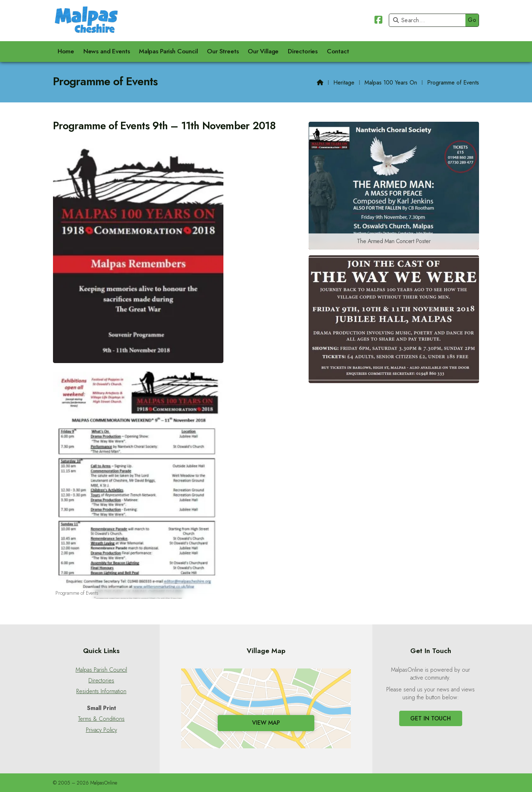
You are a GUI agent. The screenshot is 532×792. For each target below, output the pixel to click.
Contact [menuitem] (338, 51)
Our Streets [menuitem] (223, 51)
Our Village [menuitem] (263, 51)
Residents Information (101, 691)
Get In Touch (431, 718)
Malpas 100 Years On (391, 83)
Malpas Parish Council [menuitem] (168, 51)
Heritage (344, 83)
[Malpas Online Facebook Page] (378, 21)
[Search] (429, 20)
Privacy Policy (101, 730)
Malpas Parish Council (101, 670)
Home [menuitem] (66, 51)
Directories (101, 681)
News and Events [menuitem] (107, 51)
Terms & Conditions (101, 719)
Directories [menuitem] (303, 51)
